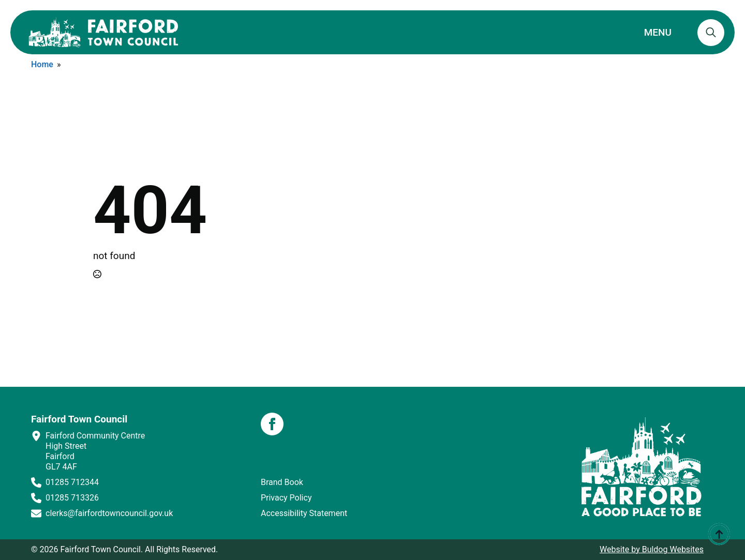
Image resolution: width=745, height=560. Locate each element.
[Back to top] (719, 534)
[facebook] (272, 424)
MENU (658, 32)
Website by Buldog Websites (652, 549)
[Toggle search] (711, 33)
